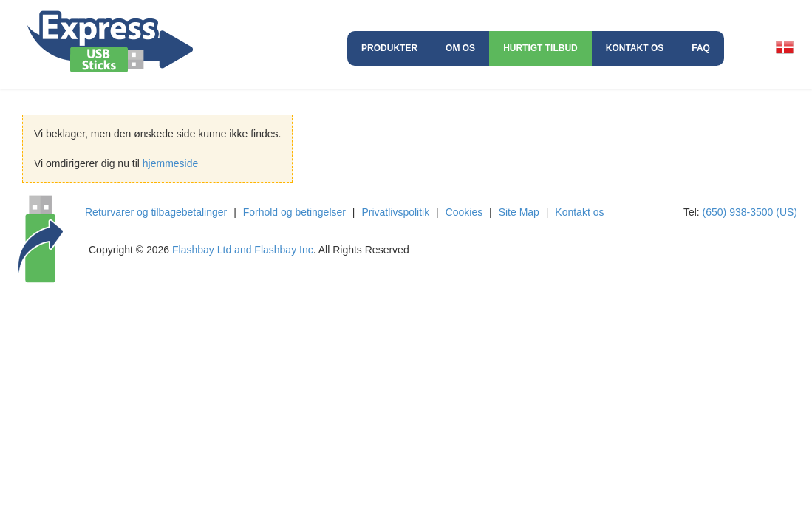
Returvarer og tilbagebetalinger (156, 212)
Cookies (464, 212)
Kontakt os (635, 48)
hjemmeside (170, 163)
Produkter (389, 48)
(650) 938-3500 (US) (750, 212)
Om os (460, 48)
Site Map (519, 212)
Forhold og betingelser (294, 212)
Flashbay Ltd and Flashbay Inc (243, 250)
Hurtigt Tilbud (540, 48)
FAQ (701, 48)
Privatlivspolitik (395, 212)
